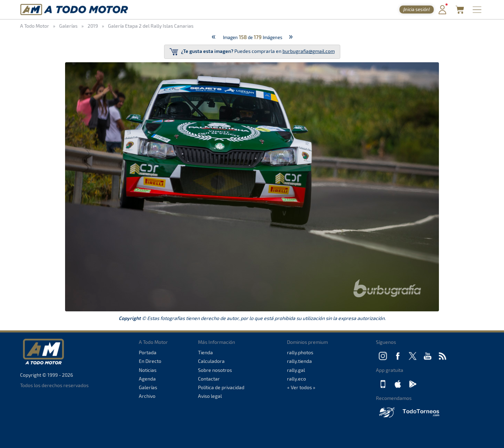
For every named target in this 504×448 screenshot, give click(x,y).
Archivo (147, 396)
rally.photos (300, 352)
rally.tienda (299, 361)
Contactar (209, 379)
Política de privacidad (221, 387)
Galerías (148, 387)
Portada (148, 352)
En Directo (150, 361)
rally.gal (296, 370)
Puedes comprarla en (252, 52)
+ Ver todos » (301, 387)
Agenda (147, 379)
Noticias (148, 370)
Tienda (205, 352)
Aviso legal (210, 396)
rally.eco (296, 379)
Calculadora (211, 361)
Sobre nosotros (215, 370)
